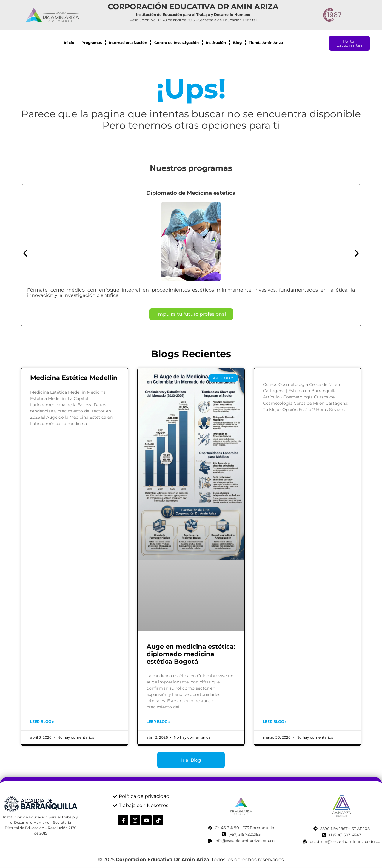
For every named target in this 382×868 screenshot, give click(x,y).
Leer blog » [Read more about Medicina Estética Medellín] (42, 721)
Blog (237, 43)
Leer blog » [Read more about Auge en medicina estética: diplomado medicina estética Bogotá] (158, 721)
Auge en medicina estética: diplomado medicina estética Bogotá (191, 654)
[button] (25, 253)
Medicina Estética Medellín (74, 378)
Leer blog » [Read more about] (275, 721)
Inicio (69, 43)
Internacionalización (128, 43)
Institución (216, 43)
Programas (92, 43)
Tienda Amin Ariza (266, 43)
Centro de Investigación (177, 43)
